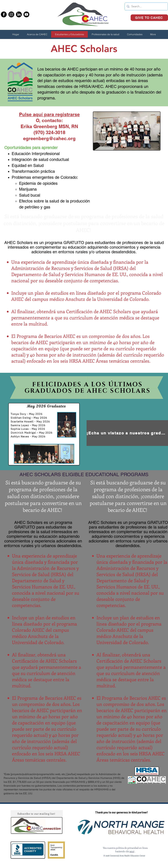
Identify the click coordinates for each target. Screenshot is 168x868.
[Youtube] (26, 14)
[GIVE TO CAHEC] (149, 18)
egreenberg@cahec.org (49, 138)
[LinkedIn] (19, 14)
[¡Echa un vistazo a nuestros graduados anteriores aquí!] (127, 433)
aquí (132, 851)
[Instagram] (11, 14)
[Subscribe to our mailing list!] (37, 814)
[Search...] (146, 6)
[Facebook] (4, 14)
